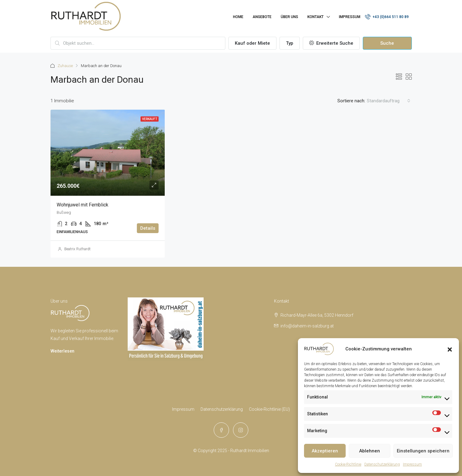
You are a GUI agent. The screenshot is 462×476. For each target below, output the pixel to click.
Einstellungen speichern (423, 451)
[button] (450, 349)
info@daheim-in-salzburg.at (307, 326)
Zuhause (65, 66)
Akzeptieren (325, 451)
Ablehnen (370, 451)
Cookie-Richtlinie (348, 464)
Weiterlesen (62, 351)
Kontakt (316, 17)
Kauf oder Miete (252, 43)
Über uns (289, 17)
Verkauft (150, 119)
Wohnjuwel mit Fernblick (83, 205)
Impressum (412, 464)
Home (238, 17)
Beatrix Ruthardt (77, 249)
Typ (290, 43)
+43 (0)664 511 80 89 (387, 17)
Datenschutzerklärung (382, 464)
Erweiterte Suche (331, 43)
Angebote (262, 17)
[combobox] (389, 101)
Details (148, 228)
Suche (387, 43)
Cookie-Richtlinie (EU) (269, 409)
